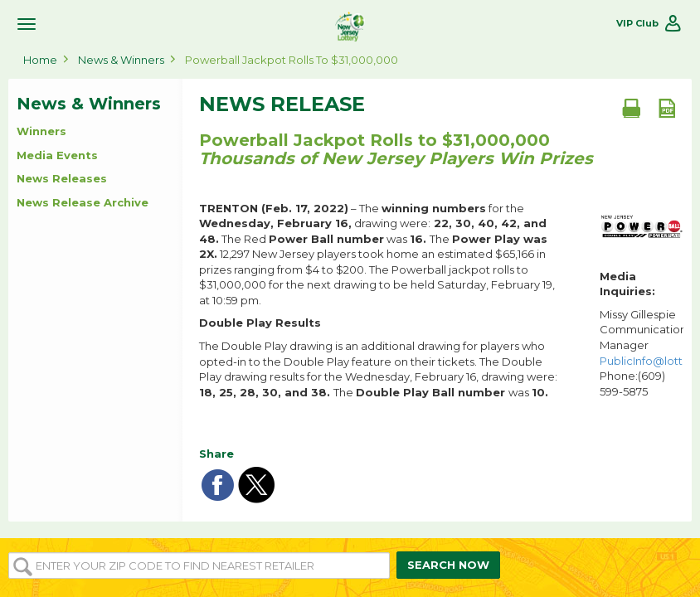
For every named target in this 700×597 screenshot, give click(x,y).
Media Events (57, 155)
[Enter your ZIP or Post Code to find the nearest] (199, 565)
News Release (282, 104)
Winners (41, 131)
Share (216, 454)
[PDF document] (667, 108)
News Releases (62, 178)
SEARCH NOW (448, 565)
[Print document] (631, 108)
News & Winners (121, 60)
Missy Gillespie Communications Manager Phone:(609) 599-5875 (642, 353)
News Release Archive (83, 202)
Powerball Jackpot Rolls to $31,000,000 (292, 60)
